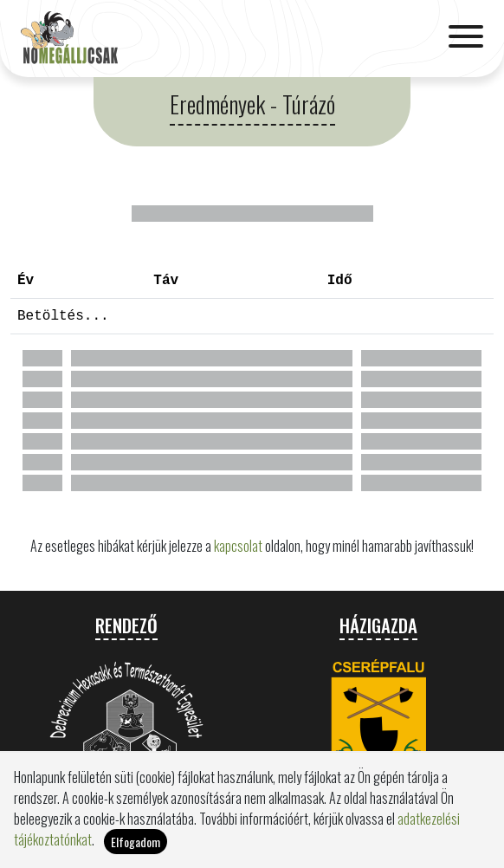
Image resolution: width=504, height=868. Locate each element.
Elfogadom (136, 842)
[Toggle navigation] (466, 38)
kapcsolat (238, 546)
